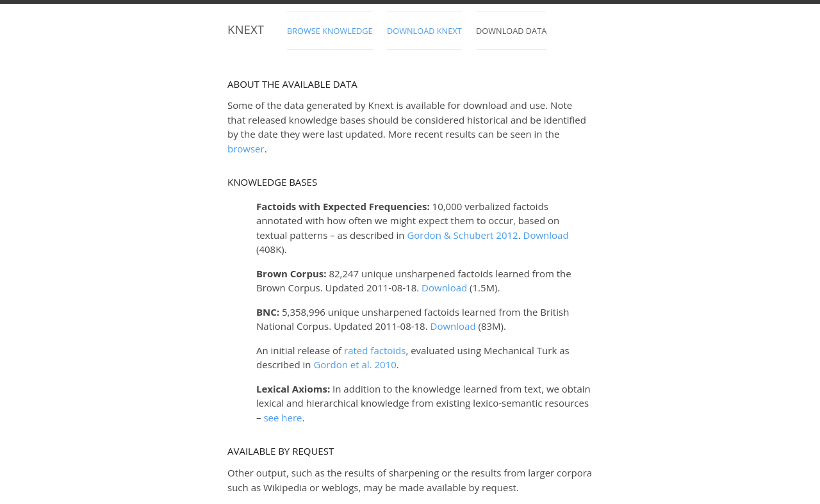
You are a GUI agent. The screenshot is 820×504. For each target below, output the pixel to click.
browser (246, 149)
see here (283, 418)
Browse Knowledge (330, 31)
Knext (246, 29)
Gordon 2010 (355, 364)
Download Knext (424, 31)
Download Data (511, 31)
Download (546, 235)
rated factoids (375, 350)
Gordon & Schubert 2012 (462, 235)
